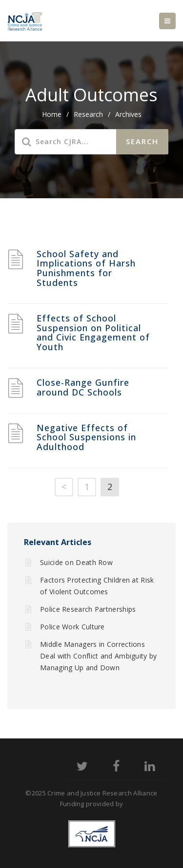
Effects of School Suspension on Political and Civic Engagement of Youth (93, 332)
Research (88, 114)
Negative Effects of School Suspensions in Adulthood (86, 437)
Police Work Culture (72, 627)
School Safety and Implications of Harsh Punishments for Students (86, 268)
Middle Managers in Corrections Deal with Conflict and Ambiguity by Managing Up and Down (99, 656)
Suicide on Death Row (76, 562)
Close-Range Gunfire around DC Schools (83, 387)
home (52, 114)
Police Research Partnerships (88, 609)
